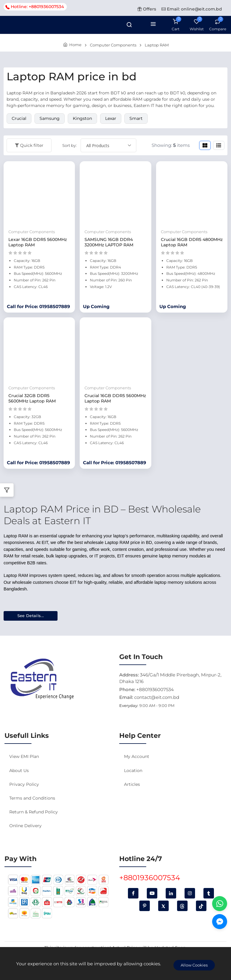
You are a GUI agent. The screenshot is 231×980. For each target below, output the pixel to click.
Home (75, 45)
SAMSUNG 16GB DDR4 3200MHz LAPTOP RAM (109, 242)
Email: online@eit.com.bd (192, 9)
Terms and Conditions (32, 798)
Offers (147, 9)
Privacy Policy (24, 784)
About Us (19, 771)
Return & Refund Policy (34, 812)
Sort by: (70, 145)
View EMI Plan (24, 756)
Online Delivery (25, 826)
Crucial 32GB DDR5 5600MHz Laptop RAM (32, 398)
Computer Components (113, 45)
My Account (137, 756)
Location (133, 771)
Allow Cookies (194, 965)
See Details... (31, 616)
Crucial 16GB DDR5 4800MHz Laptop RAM (192, 242)
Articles (132, 784)
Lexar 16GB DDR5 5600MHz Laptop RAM (38, 242)
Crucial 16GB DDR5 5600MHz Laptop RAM (115, 398)
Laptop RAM (157, 45)
